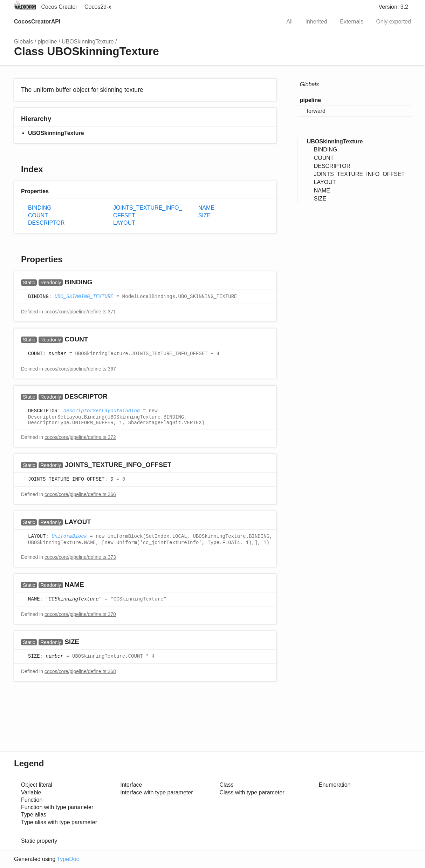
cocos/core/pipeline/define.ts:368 (80, 671)
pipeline (47, 42)
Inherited (316, 22)
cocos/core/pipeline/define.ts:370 (80, 614)
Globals (23, 42)
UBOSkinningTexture (88, 42)
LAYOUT (124, 223)
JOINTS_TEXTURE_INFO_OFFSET (148, 211)
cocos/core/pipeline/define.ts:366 (80, 494)
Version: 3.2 (394, 7)
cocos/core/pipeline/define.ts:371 (80, 312)
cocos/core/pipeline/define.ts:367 (80, 369)
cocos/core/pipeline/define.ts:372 (80, 437)
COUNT (38, 215)
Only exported (393, 22)
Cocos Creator (59, 7)
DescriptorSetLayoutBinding (102, 411)
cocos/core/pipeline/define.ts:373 (80, 557)
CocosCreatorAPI (37, 22)
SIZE (205, 215)
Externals (352, 22)
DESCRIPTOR (46, 223)
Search (268, 22)
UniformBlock (69, 537)
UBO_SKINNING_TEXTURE (84, 297)
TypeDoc (68, 859)
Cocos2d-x (98, 7)
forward (316, 111)
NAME (206, 208)
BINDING (40, 208)
